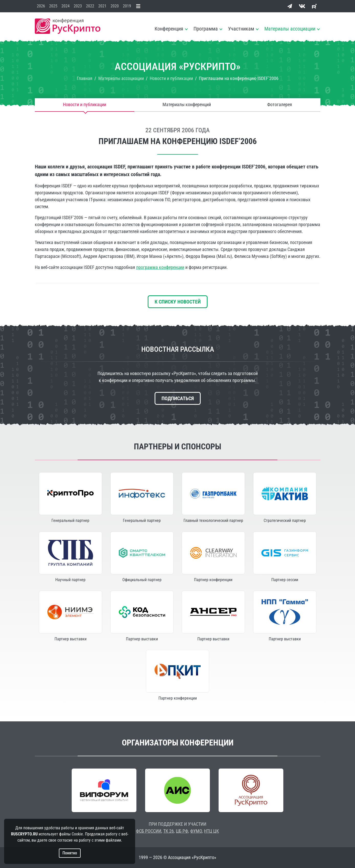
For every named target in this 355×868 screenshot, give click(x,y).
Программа (206, 29)
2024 (66, 6)
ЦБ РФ (182, 831)
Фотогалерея (280, 105)
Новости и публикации (85, 105)
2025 (53, 6)
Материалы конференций (187, 105)
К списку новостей (178, 302)
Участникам (241, 29)
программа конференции (160, 267)
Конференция (169, 29)
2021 (102, 6)
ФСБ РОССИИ (149, 831)
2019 (127, 6)
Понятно (70, 853)
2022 (90, 6)
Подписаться (178, 398)
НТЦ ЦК (211, 831)
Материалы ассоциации (290, 29)
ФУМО (196, 831)
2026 (41, 6)
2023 (78, 6)
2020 (115, 6)
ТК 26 (169, 831)
